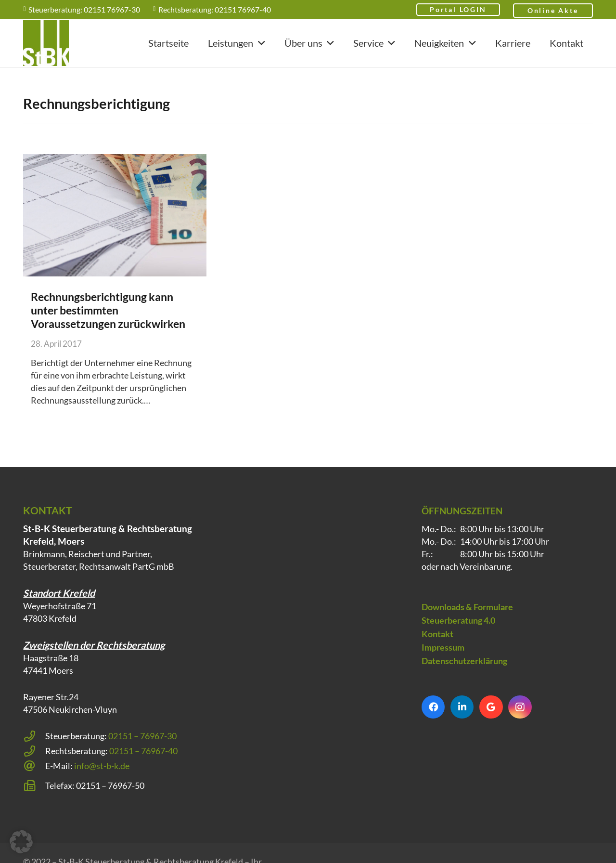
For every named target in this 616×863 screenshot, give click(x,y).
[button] (259, 43)
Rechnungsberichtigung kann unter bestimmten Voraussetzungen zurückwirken (108, 310)
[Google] (491, 719)
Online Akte (553, 10)
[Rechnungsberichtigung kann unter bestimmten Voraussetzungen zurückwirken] (115, 215)
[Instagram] (520, 719)
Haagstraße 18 (51, 670)
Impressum (443, 660)
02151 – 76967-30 (142, 748)
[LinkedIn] (462, 719)
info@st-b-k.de (102, 778)
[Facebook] (433, 719)
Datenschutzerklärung (464, 673)
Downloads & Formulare (467, 619)
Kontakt (437, 646)
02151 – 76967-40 (143, 763)
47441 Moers (48, 683)
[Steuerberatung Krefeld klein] (46, 44)
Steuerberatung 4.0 (458, 633)
